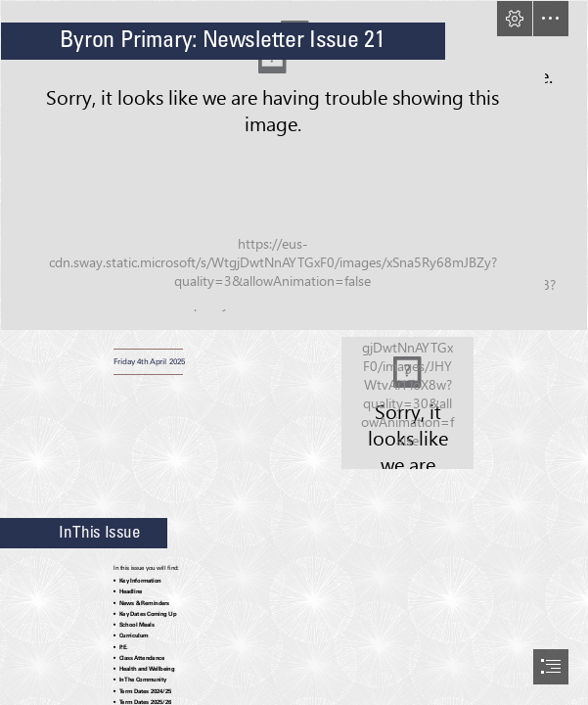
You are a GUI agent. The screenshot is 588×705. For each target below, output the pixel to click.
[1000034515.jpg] (294, 165)
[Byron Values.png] (407, 403)
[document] (294, 352)
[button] (515, 19)
